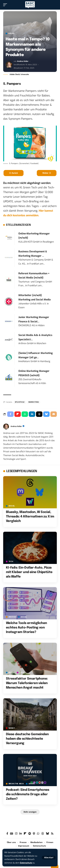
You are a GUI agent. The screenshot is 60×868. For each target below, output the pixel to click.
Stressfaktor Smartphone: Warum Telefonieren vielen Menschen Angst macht (27, 683)
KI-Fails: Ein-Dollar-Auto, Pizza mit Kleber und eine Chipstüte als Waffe (29, 572)
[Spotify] (30, 834)
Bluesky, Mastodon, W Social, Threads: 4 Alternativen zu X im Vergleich (30, 517)
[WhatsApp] (38, 834)
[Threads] (43, 834)
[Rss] (52, 834)
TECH (11, 562)
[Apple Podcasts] (34, 834)
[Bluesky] (47, 834)
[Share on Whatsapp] (25, 414)
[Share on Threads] (39, 414)
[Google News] (12, 834)
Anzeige (12, 617)
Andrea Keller (23, 61)
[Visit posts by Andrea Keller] (9, 65)
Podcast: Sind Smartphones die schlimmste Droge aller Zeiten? (28, 794)
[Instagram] (16, 834)
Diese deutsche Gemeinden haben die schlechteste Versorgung (27, 739)
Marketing (34, 402)
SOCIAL (11, 33)
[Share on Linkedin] (32, 414)
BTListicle (20, 402)
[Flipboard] (25, 834)
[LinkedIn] (21, 834)
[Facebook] (7, 834)
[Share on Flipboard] (18, 414)
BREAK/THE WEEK (16, 784)
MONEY (12, 728)
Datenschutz (26, 863)
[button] (49, 858)
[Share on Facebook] (10, 414)
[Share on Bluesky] (46, 414)
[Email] (54, 414)
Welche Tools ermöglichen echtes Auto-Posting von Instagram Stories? (26, 628)
